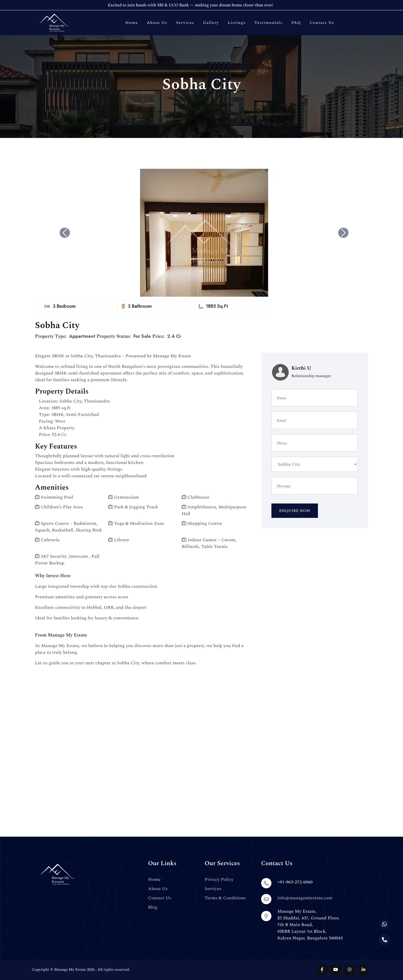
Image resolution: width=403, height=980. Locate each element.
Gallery (211, 23)
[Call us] (384, 940)
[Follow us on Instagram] (350, 970)
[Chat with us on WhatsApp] (384, 924)
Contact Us (322, 23)
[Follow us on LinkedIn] (363, 970)
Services (185, 23)
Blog (153, 907)
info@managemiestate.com (305, 898)
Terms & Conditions (225, 898)
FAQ (296, 23)
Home (132, 23)
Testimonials (268, 23)
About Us (157, 23)
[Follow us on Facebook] (322, 970)
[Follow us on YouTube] (336, 970)
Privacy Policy (219, 880)
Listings (237, 23)
